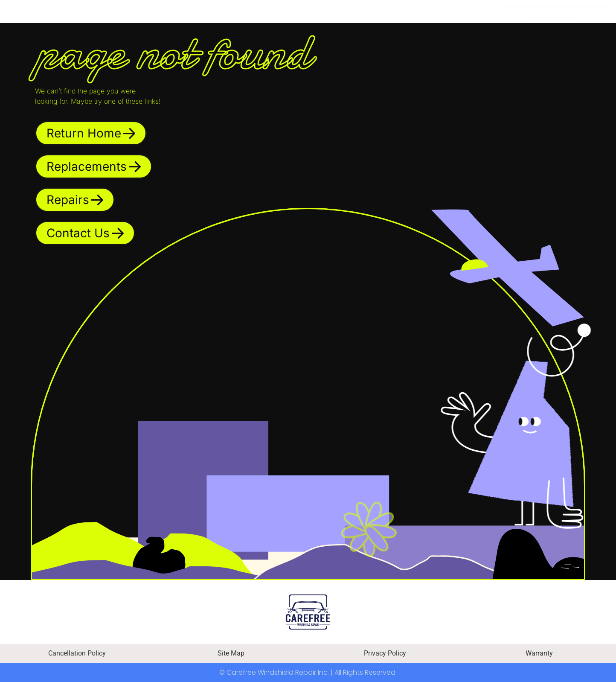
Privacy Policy (385, 653)
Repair (184, 17)
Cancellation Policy (77, 653)
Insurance (326, 17)
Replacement (103, 17)
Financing (251, 17)
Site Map (231, 653)
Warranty (539, 653)
